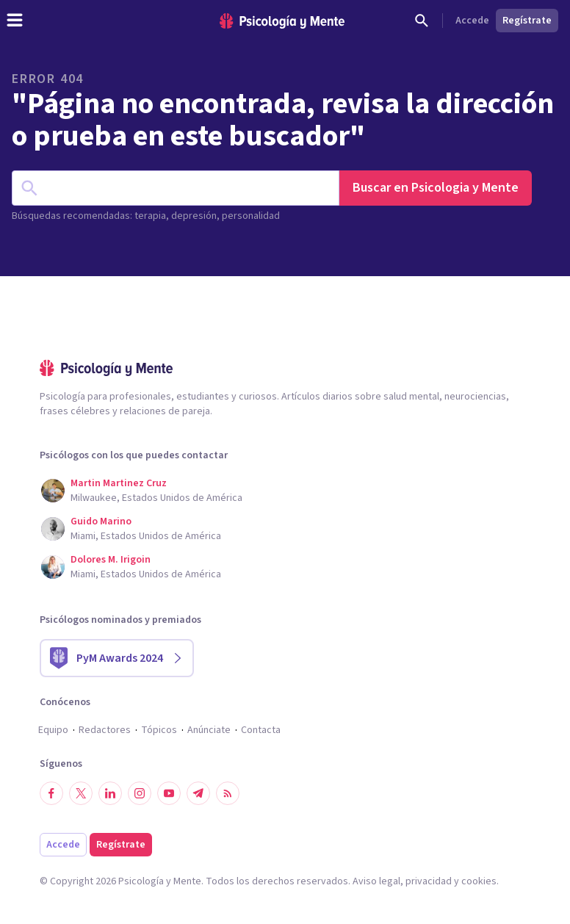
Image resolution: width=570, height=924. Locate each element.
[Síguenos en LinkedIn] (110, 793)
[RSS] (228, 793)
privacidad (429, 881)
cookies (479, 881)
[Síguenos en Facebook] (51, 793)
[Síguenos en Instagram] (140, 793)
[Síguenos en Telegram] (198, 793)
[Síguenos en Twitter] (81, 793)
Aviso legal (376, 881)
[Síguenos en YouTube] (169, 793)
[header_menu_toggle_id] (15, 21)
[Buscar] (422, 21)
